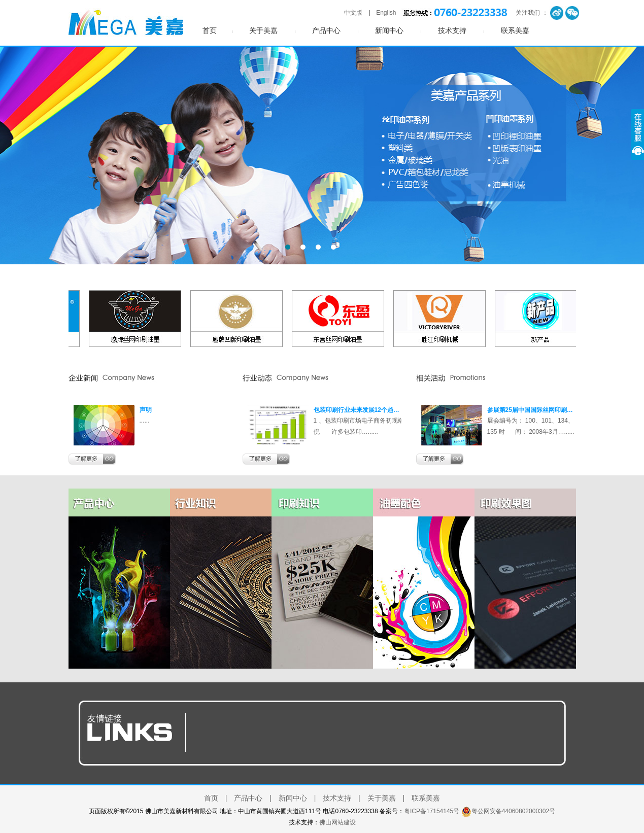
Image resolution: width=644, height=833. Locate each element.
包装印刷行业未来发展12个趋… (357, 410)
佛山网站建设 (337, 822)
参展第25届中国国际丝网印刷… (530, 410)
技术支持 (452, 31)
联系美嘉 (515, 31)
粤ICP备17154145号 (432, 811)
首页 (210, 31)
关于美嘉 (263, 31)
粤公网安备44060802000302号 (513, 811)
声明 (146, 410)
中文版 (353, 13)
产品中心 (326, 31)
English (386, 13)
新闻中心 (389, 31)
